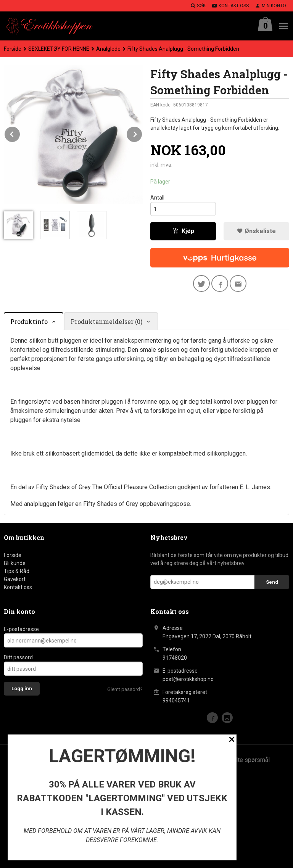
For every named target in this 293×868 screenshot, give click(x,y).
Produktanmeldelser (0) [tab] (106, 321)
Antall (157, 198)
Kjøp (183, 231)
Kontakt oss (18, 587)
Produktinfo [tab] (29, 321)
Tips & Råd (17, 571)
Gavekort (15, 579)
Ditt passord (18, 657)
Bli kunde (15, 563)
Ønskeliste (256, 231)
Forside (13, 49)
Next (142, 133)
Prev (20, 133)
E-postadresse (21, 629)
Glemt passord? (125, 689)
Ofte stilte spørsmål (243, 760)
